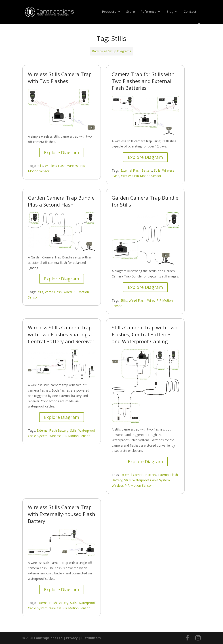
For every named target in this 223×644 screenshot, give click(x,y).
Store (130, 12)
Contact (190, 12)
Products (109, 12)
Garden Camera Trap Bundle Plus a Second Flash (61, 201)
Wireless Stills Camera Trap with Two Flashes (60, 78)
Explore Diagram (62, 152)
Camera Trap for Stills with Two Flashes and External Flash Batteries (143, 81)
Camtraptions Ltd (48, 638)
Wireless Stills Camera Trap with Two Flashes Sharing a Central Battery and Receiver (61, 334)
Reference (148, 12)
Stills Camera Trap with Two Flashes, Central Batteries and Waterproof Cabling (145, 334)
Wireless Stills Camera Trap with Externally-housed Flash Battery (62, 514)
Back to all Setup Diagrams (111, 51)
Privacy (72, 638)
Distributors (91, 638)
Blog (170, 12)
